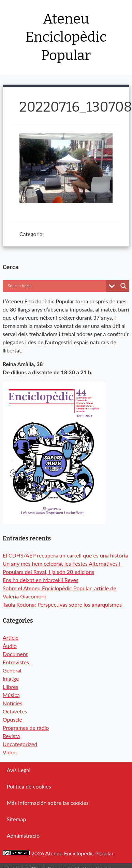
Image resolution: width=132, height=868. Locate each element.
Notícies (13, 703)
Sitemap (17, 819)
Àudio (10, 646)
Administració (23, 835)
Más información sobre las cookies (48, 803)
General (12, 670)
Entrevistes (16, 662)
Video (10, 752)
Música (11, 695)
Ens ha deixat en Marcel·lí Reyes (41, 580)
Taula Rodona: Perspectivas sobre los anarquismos (62, 604)
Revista (11, 736)
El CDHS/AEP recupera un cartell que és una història (65, 555)
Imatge (11, 678)
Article (11, 638)
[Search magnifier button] (123, 286)
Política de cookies (29, 786)
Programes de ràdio (26, 728)
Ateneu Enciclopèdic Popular (66, 37)
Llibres (11, 687)
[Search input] (56, 286)
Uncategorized (20, 744)
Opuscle (12, 719)
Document (15, 654)
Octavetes (15, 711)
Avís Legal (19, 770)
